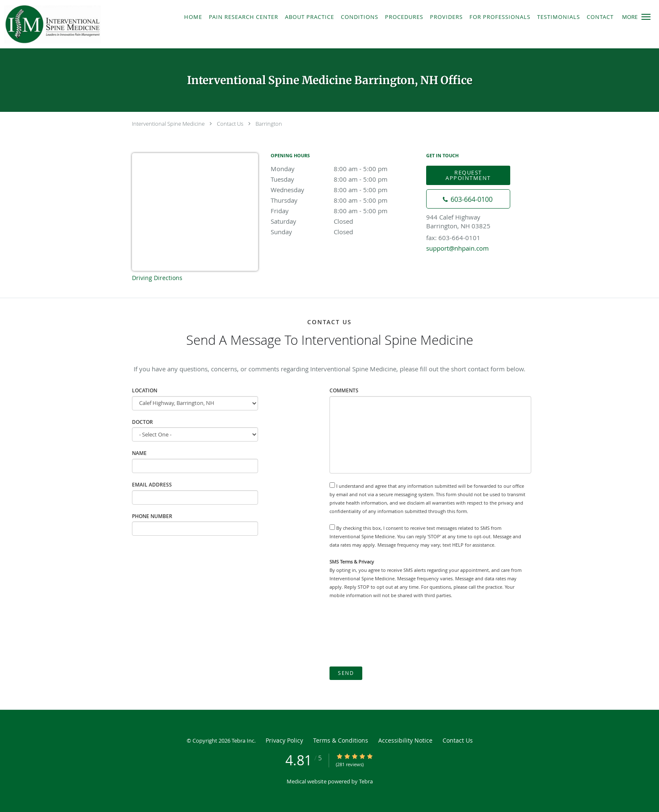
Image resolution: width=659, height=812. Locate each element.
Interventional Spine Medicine (168, 124)
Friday (344, 211)
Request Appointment (468, 175)
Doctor (142, 422)
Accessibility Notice (405, 740)
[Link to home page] (86, 24)
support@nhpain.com (457, 248)
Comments (344, 390)
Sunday (344, 232)
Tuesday (344, 179)
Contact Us (230, 124)
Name (139, 453)
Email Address (152, 485)
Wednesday (344, 190)
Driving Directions (157, 278)
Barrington (269, 124)
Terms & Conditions (341, 740)
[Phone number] (468, 199)
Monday (344, 169)
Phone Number (152, 516)
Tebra (366, 781)
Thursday (344, 200)
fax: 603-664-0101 (453, 238)
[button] (646, 17)
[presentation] (393, 633)
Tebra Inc (243, 741)
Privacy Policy (284, 740)
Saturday (344, 221)
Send (346, 673)
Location (145, 390)
